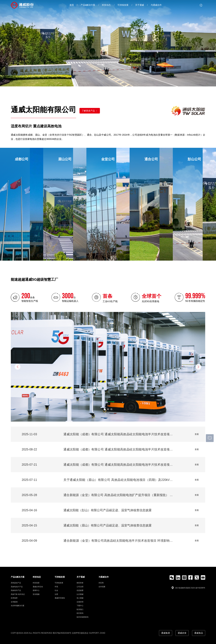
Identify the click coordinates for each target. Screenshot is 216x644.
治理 (56, 594)
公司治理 (80, 587)
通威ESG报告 (60, 598)
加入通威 (80, 598)
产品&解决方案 (88, 5)
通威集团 (164, 633)
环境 (56, 587)
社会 (56, 590)
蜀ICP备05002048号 (62, 633)
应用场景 (14, 598)
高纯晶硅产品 (16, 583)
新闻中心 (36, 590)
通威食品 (198, 633)
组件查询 (80, 613)
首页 (72, 5)
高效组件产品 (16, 590)
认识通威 (80, 594)
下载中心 (80, 606)
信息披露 (80, 590)
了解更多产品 (90, 111)
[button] (18, 367)
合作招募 (102, 587)
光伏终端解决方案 (18, 606)
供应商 (101, 583)
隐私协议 (84, 633)
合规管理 (80, 602)
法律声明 (76, 633)
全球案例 (14, 602)
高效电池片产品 (17, 587)
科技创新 (36, 583)
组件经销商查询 (83, 617)
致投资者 (80, 583)
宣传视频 (36, 594)
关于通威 (140, 5)
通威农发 (181, 633)
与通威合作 (156, 5)
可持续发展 (123, 5)
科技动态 (106, 5)
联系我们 (80, 609)
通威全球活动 (38, 587)
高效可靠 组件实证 (18, 594)
